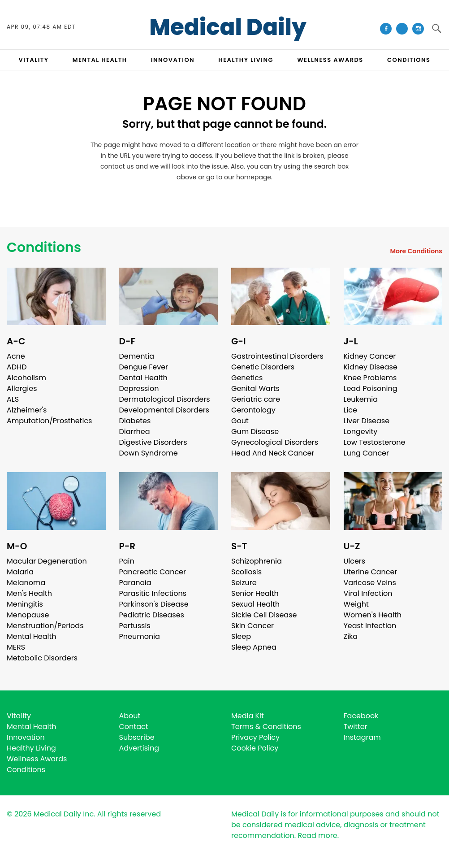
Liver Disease (367, 421)
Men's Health (29, 593)
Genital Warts (255, 388)
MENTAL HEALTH (100, 60)
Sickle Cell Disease (264, 615)
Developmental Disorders (164, 410)
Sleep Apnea (254, 647)
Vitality (19, 716)
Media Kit (248, 716)
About (130, 716)
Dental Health (143, 378)
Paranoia (135, 583)
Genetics (247, 378)
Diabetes (135, 421)
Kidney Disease (371, 367)
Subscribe (137, 737)
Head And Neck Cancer (273, 453)
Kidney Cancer (370, 356)
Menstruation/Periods (45, 626)
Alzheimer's (27, 410)
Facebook (361, 716)
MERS (16, 647)
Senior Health (255, 593)
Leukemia (361, 399)
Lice (350, 410)
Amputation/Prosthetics (49, 421)
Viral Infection (368, 593)
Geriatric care (256, 399)
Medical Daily (228, 27)
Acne (16, 356)
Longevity (361, 432)
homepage (254, 177)
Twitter (356, 727)
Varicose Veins (370, 583)
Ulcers (355, 561)
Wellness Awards (330, 60)
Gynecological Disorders (275, 442)
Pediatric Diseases (152, 615)
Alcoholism (26, 378)
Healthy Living (31, 748)
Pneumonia (140, 636)
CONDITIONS (409, 60)
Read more (317, 835)
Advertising (139, 748)
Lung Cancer (367, 453)
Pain (127, 561)
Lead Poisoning (371, 388)
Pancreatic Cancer (153, 572)
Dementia (137, 356)
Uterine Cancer (371, 572)
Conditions (44, 247)
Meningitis (25, 604)
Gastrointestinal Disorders (277, 356)
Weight (356, 604)
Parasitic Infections (153, 593)
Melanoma (26, 583)
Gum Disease (255, 432)
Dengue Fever (144, 367)
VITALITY (34, 60)
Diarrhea (135, 432)
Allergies (22, 388)
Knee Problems (370, 378)
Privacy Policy (255, 737)
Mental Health (32, 636)
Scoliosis (246, 572)
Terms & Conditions (266, 727)
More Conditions (416, 251)
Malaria (20, 572)
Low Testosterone (375, 442)
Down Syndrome (149, 453)
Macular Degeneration (47, 561)
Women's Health (373, 615)
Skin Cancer (253, 626)
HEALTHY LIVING (246, 60)
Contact (134, 727)
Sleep (241, 636)
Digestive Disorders (153, 442)
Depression (139, 388)
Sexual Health (255, 604)
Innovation (26, 737)
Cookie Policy (255, 748)
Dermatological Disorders (165, 399)
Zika (351, 636)
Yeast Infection (370, 626)
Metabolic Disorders (42, 658)
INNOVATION (173, 60)
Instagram (362, 737)
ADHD (17, 367)
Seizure (244, 583)
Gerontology (253, 410)
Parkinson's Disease (154, 604)
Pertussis (135, 626)
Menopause (28, 615)
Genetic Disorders (263, 367)
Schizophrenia (257, 561)
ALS (13, 399)
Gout (240, 421)
